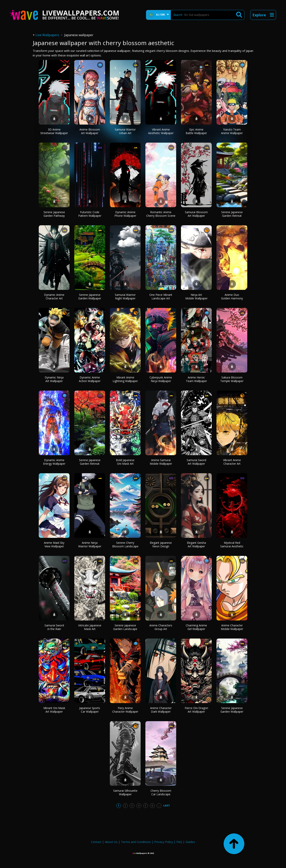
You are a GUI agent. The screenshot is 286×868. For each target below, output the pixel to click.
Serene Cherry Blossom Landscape (125, 544)
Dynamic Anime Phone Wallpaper (125, 214)
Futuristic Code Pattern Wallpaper (90, 214)
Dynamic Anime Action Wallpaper (90, 379)
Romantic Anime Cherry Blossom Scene (161, 214)
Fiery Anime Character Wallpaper (125, 710)
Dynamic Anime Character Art (54, 297)
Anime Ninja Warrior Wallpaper (90, 544)
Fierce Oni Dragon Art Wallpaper (196, 710)
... (159, 805)
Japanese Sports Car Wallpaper (90, 710)
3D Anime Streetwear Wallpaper (54, 131)
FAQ (179, 842)
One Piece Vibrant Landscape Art (161, 297)
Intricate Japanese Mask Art (90, 627)
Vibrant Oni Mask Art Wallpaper (54, 710)
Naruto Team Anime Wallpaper (232, 131)
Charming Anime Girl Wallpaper (196, 627)
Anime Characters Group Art (161, 627)
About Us (111, 842)
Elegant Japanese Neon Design (161, 544)
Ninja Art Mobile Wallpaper (196, 297)
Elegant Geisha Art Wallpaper (196, 544)
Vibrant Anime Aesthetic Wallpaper (161, 131)
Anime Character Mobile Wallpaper (232, 627)
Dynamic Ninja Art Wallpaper (54, 379)
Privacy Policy (164, 842)
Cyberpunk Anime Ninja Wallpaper (161, 379)
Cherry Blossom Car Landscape (161, 792)
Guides (190, 842)
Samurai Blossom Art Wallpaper (196, 214)
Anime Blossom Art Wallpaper (90, 131)
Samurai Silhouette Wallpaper (125, 792)
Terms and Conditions (136, 842)
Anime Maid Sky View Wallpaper (54, 544)
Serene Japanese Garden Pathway (54, 214)
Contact (96, 842)
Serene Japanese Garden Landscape (125, 627)
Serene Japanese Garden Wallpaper (90, 297)
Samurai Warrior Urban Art (125, 131)
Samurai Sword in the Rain (54, 627)
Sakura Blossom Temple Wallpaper (232, 379)
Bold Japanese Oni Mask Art (125, 462)
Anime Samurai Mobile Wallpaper (161, 462)
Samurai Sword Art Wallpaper (196, 462)
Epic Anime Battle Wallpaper (196, 131)
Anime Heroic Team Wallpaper (196, 379)
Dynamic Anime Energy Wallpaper (54, 462)
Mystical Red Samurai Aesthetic (232, 544)
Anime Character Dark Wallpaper (161, 710)
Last (167, 805)
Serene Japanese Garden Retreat (232, 214)
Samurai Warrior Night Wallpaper (125, 297)
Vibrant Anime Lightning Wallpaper (125, 379)
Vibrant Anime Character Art (232, 462)
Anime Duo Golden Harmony (232, 297)
